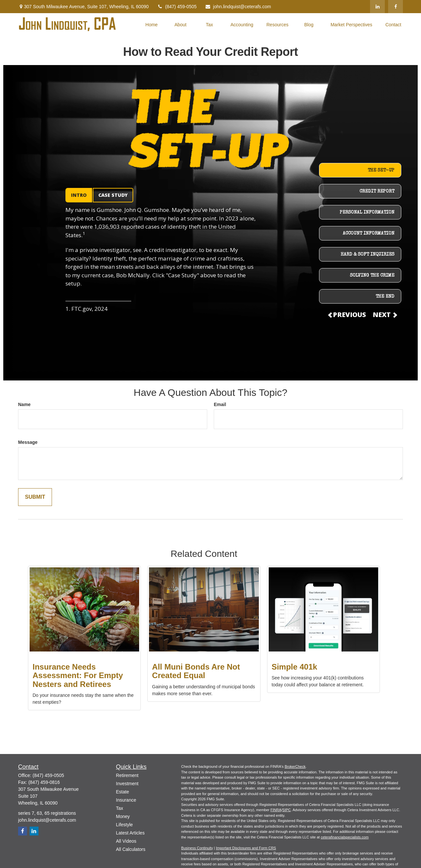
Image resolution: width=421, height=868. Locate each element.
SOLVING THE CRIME (372, 276)
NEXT (384, 315)
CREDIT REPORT (377, 192)
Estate (123, 792)
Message (28, 442)
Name (24, 404)
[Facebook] (396, 7)
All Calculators (131, 849)
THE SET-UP (381, 171)
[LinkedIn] (377, 7)
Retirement (127, 775)
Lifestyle (124, 825)
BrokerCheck (295, 766)
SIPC (286, 810)
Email (220, 404)
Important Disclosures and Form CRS (246, 848)
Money (123, 816)
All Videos (126, 841)
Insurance (126, 800)
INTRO (79, 195)
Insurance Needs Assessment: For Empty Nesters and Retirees (78, 675)
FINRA (276, 810)
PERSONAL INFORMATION (367, 213)
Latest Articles (130, 833)
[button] (152, 24)
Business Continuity (197, 848)
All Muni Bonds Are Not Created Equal (196, 671)
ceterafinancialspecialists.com (345, 837)
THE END (385, 297)
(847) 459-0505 (177, 7)
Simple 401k (295, 667)
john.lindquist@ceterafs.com (238, 7)
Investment (127, 784)
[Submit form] (35, 497)
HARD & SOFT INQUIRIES (368, 255)
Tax (120, 808)
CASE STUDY (113, 195)
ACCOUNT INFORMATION (369, 234)
